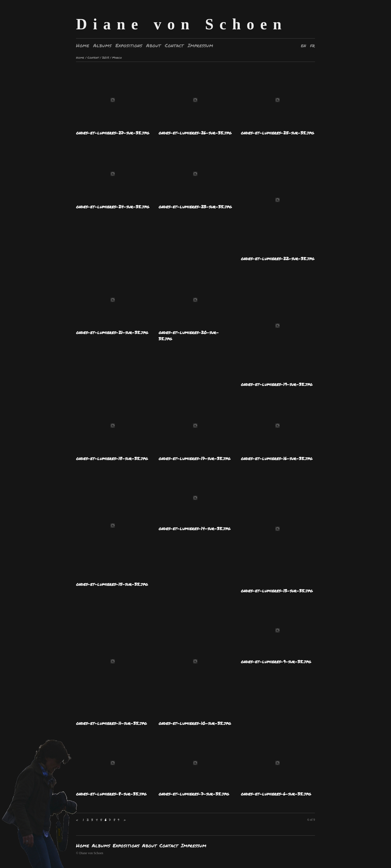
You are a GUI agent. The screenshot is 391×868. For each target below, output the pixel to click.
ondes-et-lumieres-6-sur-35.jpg (276, 794)
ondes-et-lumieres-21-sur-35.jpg (112, 332)
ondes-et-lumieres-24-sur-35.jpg (113, 207)
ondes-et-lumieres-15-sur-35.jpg (112, 584)
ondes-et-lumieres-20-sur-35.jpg (189, 335)
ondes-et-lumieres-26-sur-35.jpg (195, 133)
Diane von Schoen (182, 24)
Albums (102, 45)
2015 (105, 57)
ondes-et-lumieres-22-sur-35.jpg (278, 258)
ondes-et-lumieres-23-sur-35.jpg (195, 207)
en (303, 45)
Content (93, 57)
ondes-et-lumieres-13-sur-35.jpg (277, 591)
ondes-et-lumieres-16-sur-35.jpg (277, 458)
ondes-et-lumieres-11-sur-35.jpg (111, 723)
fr (313, 45)
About (153, 45)
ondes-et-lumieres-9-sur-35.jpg (276, 661)
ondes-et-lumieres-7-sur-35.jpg (194, 794)
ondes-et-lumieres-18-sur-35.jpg (112, 458)
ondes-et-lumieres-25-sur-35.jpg (277, 133)
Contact (174, 45)
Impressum (200, 45)
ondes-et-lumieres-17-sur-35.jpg (194, 458)
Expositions (129, 45)
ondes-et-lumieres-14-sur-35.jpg (194, 528)
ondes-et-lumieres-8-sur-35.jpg (111, 794)
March (117, 57)
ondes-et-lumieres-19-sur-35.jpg (277, 384)
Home (83, 45)
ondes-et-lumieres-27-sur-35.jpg (113, 133)
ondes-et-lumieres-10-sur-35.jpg (195, 723)
